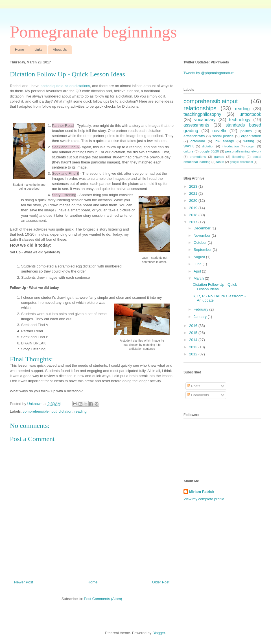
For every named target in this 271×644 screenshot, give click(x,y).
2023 (194, 186)
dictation (65, 411)
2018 (194, 215)
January (201, 317)
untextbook (250, 114)
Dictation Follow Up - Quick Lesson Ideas (215, 287)
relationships (200, 108)
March (199, 278)
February (202, 309)
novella (219, 131)
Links (38, 50)
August (200, 257)
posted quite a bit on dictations (65, 86)
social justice (223, 136)
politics (246, 131)
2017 (194, 222)
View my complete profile (204, 499)
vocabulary (205, 120)
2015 (194, 333)
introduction (230, 146)
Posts (194, 386)
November (203, 235)
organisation (251, 136)
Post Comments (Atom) (103, 599)
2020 (194, 201)
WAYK (189, 146)
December (203, 228)
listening (238, 157)
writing (249, 141)
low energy (224, 141)
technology (240, 120)
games (219, 157)
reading (80, 411)
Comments (198, 395)
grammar (198, 141)
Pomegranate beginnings (93, 32)
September (203, 250)
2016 (194, 326)
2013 (194, 347)
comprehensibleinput (40, 411)
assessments (196, 125)
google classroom (241, 162)
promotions (198, 157)
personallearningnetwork (243, 151)
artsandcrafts (194, 136)
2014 (194, 340)
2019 (194, 208)
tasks (220, 162)
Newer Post (24, 582)
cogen (251, 146)
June (198, 264)
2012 (194, 354)
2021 (194, 193)
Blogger (159, 633)
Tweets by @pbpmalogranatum (209, 73)
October (201, 243)
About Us (60, 50)
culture (188, 151)
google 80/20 (209, 151)
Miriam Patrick (202, 492)
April (198, 271)
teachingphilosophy (202, 114)
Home (19, 50)
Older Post (161, 582)
